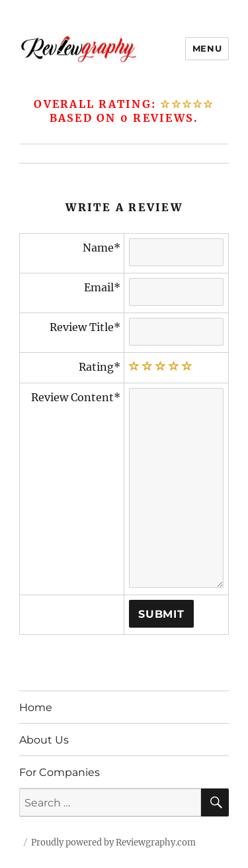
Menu (207, 48)
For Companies (60, 772)
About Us (44, 740)
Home (36, 707)
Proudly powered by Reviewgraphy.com (113, 843)
